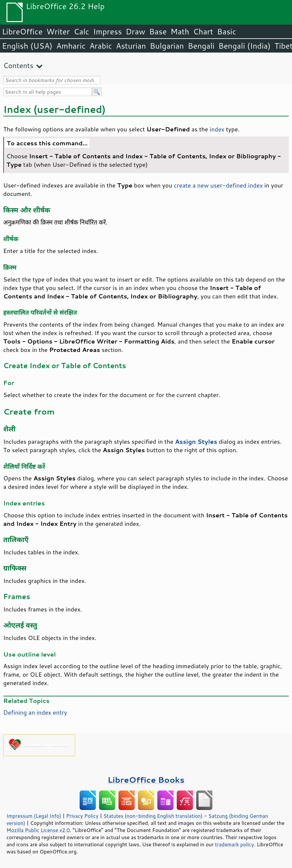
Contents (18, 65)
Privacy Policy (82, 816)
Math (180, 31)
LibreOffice (22, 31)
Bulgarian (167, 46)
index (217, 129)
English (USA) (27, 46)
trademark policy (234, 844)
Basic (226, 31)
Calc (82, 31)
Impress (108, 31)
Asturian (131, 46)
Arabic (101, 46)
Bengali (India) (245, 46)
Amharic (71, 46)
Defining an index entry (35, 712)
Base (158, 31)
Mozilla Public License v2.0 (38, 830)
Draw (135, 31)
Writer (58, 31)
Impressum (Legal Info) (34, 816)
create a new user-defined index (218, 185)
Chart (203, 31)
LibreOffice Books (146, 780)
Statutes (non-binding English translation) (153, 816)
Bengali (201, 46)
